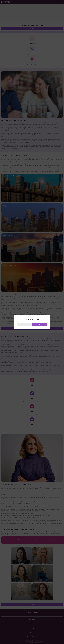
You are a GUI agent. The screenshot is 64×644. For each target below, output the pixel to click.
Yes (40, 324)
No (24, 324)
